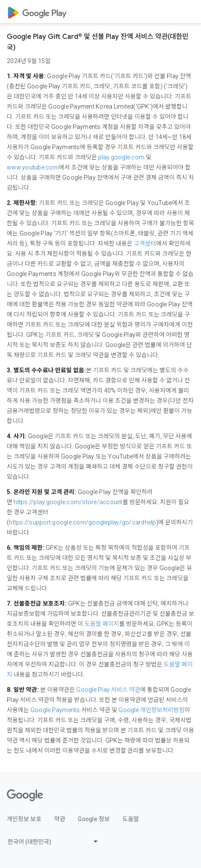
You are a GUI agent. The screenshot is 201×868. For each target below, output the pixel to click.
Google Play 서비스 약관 (108, 690)
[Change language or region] (54, 841)
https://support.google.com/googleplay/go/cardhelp (82, 522)
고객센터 (145, 243)
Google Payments (55, 710)
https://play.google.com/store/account (68, 502)
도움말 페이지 (102, 624)
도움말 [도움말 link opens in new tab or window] (131, 819)
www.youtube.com (33, 167)
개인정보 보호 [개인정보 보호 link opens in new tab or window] (24, 819)
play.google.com (121, 157)
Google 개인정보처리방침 (151, 710)
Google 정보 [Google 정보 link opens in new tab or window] (94, 819)
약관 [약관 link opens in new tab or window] (60, 819)
